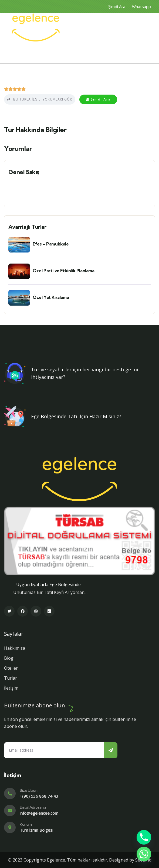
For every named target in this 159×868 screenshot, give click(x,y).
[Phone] (144, 837)
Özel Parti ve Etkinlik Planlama (64, 271)
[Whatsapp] (144, 854)
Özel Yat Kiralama (51, 297)
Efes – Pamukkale (51, 244)
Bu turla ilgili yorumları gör (40, 99)
